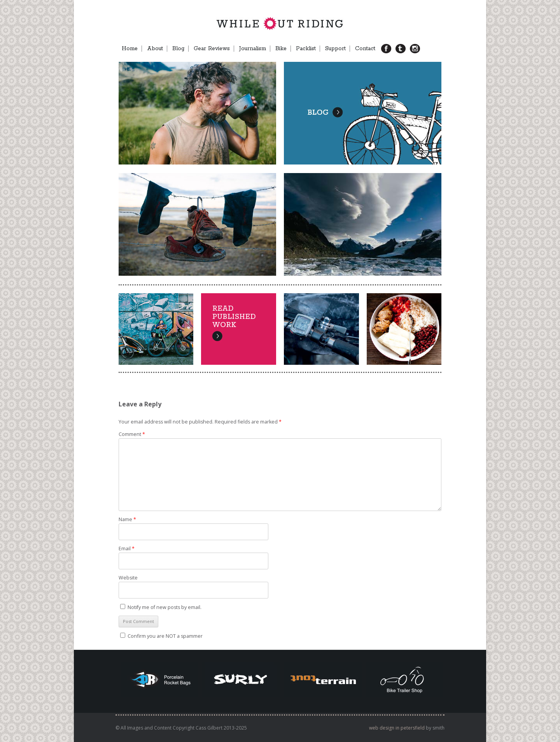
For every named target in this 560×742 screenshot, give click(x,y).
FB (389, 49)
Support (335, 49)
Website (128, 578)
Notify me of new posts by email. (164, 607)
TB (403, 49)
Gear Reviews (212, 49)
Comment (132, 434)
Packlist (306, 49)
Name (127, 519)
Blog (178, 49)
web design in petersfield (397, 728)
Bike (281, 49)
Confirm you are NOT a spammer (161, 636)
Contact (365, 49)
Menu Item (428, 49)
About (155, 49)
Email (127, 549)
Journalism (253, 49)
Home (130, 49)
